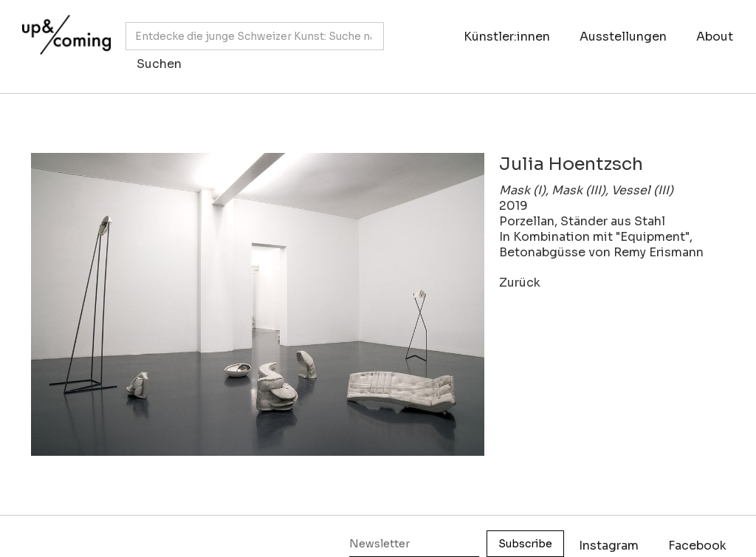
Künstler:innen (507, 37)
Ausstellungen (623, 37)
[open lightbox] (258, 304)
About (715, 37)
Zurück (520, 283)
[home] (63, 39)
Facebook (697, 546)
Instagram (609, 546)
